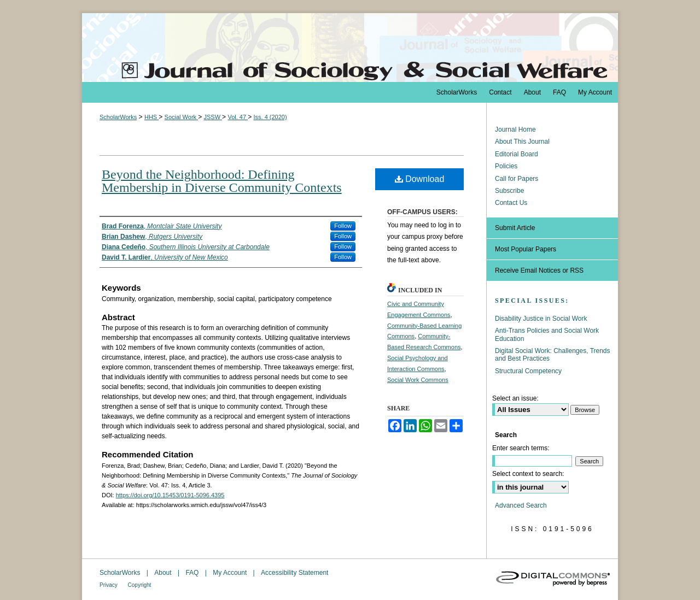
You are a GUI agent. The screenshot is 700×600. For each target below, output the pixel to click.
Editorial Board (517, 154)
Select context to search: (528, 474)
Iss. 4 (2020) (270, 117)
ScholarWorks (118, 117)
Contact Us (511, 203)
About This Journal (522, 142)
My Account (231, 573)
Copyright (140, 585)
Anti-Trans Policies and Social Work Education (547, 334)
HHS (151, 117)
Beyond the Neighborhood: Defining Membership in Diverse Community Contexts (222, 181)
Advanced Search (521, 505)
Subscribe (509, 191)
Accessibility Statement (294, 573)
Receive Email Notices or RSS (539, 270)
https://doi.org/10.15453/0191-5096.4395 (170, 495)
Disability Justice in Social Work (541, 319)
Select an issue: (515, 398)
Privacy (109, 585)
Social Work (182, 117)
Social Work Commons (418, 380)
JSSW (213, 117)
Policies (506, 166)
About (164, 573)
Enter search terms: (521, 448)
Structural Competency (528, 371)
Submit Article (515, 228)
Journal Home (515, 130)
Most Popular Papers (526, 249)
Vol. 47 (238, 117)
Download (420, 179)
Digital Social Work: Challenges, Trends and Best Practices (553, 355)
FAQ (193, 573)
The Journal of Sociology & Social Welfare (350, 48)
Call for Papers (517, 179)
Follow (343, 226)
